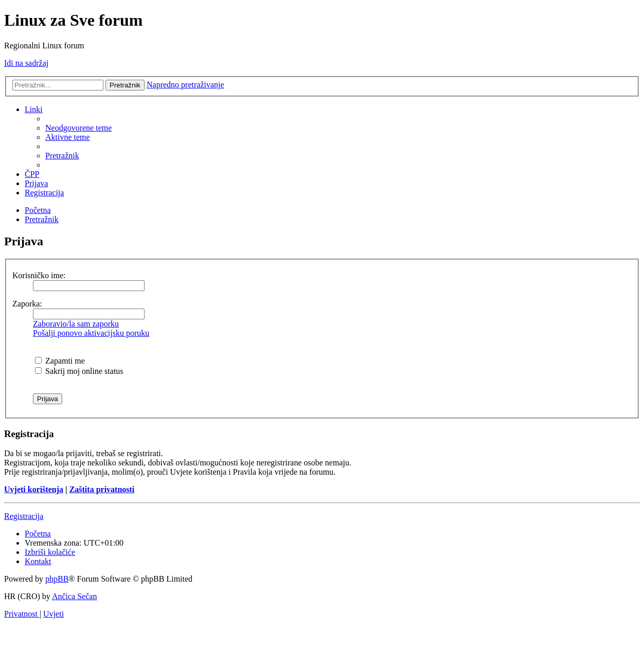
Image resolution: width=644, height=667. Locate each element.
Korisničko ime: (39, 275)
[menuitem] (78, 128)
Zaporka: (27, 304)
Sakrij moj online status (79, 371)
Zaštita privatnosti (102, 489)
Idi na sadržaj (26, 63)
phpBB (57, 579)
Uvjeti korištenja (34, 489)
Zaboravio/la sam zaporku (76, 324)
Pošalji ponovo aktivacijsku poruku (91, 333)
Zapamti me (60, 361)
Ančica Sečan (75, 596)
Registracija (24, 516)
